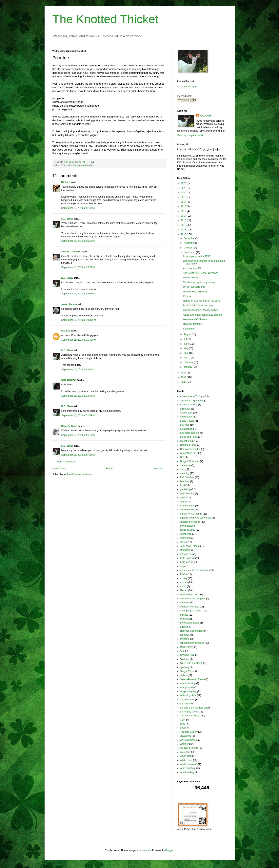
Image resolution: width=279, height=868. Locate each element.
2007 (184, 382)
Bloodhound (187, 441)
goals (183, 498)
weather (184, 744)
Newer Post (60, 469)
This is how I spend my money (199, 282)
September (190, 252)
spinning (185, 667)
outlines (184, 615)
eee (182, 469)
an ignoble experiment (192, 401)
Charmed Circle (188, 445)
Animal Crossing (189, 405)
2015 (184, 211)
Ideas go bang (188, 530)
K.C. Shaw (67, 219)
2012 (184, 225)
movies (184, 582)
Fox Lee (66, 331)
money (184, 578)
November (189, 243)
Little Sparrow (187, 558)
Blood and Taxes (189, 437)
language (185, 550)
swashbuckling (188, 683)
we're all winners (189, 740)
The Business (187, 700)
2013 (184, 220)
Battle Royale (187, 421)
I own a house (188, 526)
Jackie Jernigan (188, 87)
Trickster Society (189, 732)
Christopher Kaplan (70, 165)
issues (184, 542)
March (187, 358)
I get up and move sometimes (196, 518)
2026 (184, 183)
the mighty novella (190, 712)
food (182, 485)
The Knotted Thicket (106, 19)
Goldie (184, 502)
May (186, 348)
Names (184, 590)
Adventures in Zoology (192, 396)
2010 (184, 234)
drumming (185, 465)
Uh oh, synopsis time (194, 287)
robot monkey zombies (192, 643)
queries (184, 627)
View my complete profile (190, 135)
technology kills (188, 695)
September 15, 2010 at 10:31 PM (79, 320)
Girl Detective (187, 494)
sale (182, 651)
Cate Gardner (69, 380)
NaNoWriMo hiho (189, 595)
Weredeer (185, 752)
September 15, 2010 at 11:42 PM (79, 340)
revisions (185, 639)
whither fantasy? (189, 764)
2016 (184, 206)
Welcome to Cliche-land (196, 319)
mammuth (145, 850)
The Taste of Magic (190, 716)
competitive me (188, 453)
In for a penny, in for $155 (196, 256)
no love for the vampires (193, 599)
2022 (184, 188)
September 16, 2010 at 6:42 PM (78, 455)
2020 (184, 193)
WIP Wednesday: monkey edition (200, 310)
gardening (185, 489)
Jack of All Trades (189, 546)
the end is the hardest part (194, 708)
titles (183, 724)
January (188, 367)
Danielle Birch (69, 426)
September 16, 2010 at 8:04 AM (78, 370)
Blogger (169, 850)
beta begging (187, 429)
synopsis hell (187, 688)
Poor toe (187, 296)
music (183, 586)
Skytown (185, 659)
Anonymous (186, 413)
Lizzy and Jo (187, 562)
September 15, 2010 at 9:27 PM (78, 267)
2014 (184, 216)
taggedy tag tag (188, 691)
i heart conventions (190, 522)
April (186, 353)
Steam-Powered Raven (192, 679)
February (189, 362)
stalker (184, 675)
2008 (184, 377)
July (186, 339)
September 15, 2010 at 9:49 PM (78, 294)
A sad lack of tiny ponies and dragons (203, 315)
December (189, 238)
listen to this (186, 554)
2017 (184, 202)
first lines (185, 481)
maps (183, 566)
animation (185, 409)
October (188, 248)
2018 (184, 197)
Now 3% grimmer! (192, 324)
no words (185, 603)
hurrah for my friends (191, 514)
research (185, 635)
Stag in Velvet (187, 671)
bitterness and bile (190, 433)
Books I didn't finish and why (198, 306)
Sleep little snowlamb (191, 663)
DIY (182, 457)
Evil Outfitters (187, 477)
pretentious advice (190, 623)
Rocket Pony (187, 647)
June (186, 344)
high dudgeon (187, 506)
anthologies (186, 417)
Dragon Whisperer (190, 461)
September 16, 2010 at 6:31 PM (78, 435)
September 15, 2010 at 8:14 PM (78, 208)
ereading (185, 473)
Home (109, 469)
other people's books (191, 611)
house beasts (187, 510)
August (188, 334)
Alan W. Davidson (71, 252)
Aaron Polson (69, 304)
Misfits (184, 574)
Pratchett (185, 619)
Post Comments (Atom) (79, 474)
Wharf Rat (186, 756)
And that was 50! (192, 268)
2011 (184, 230)
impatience (186, 534)
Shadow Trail (187, 655)
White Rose (186, 760)
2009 (184, 373)
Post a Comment (66, 462)
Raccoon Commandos (192, 631)
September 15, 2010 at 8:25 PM (78, 241)
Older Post (159, 469)
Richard (66, 182)
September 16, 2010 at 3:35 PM (78, 415)
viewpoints (186, 736)
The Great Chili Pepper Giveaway (201, 273)
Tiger (183, 720)
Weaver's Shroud (189, 748)
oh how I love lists (190, 607)
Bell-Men (185, 425)
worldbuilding (187, 772)
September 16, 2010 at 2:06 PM (78, 396)
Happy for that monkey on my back (201, 301)
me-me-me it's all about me (194, 570)
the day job (186, 704)
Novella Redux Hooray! (195, 292)
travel (183, 728)
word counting (88, 165)
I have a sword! (191, 278)
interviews (185, 538)
